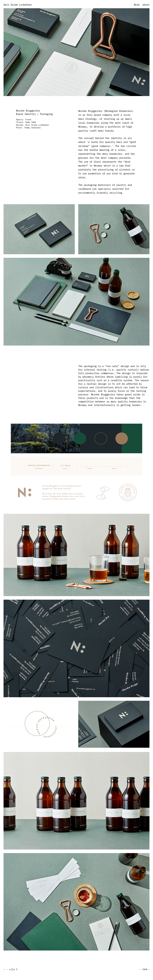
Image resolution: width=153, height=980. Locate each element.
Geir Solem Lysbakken (18, 5)
